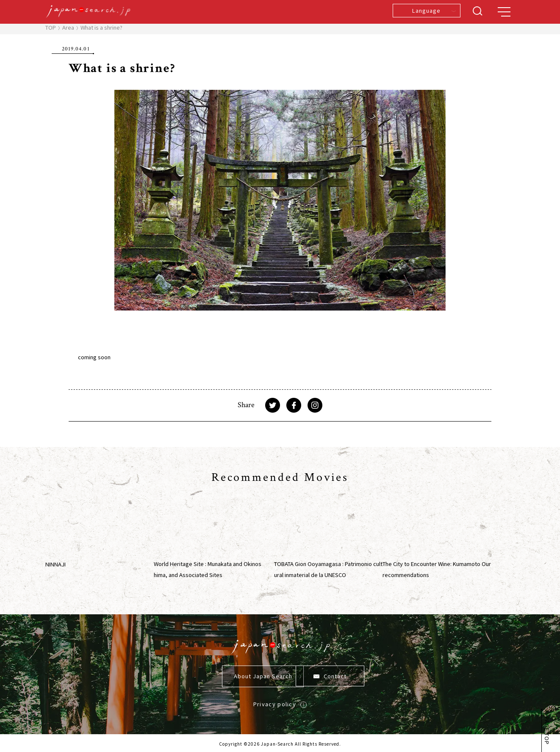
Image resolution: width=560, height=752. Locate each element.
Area (68, 27)
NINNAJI (55, 564)
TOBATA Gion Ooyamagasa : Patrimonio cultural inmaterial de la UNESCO (328, 569)
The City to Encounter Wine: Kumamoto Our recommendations (437, 569)
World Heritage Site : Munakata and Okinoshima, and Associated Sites (208, 569)
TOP (51, 27)
